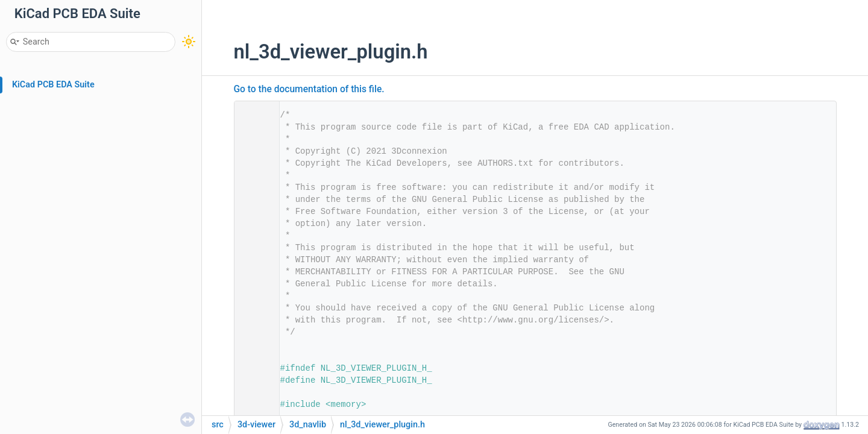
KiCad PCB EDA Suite (53, 85)
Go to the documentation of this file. (309, 89)
